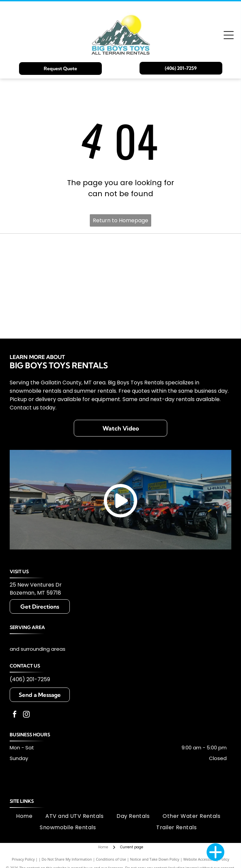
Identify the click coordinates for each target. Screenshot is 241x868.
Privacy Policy (23, 859)
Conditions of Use (111, 859)
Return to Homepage (120, 220)
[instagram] (26, 715)
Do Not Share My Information (67, 859)
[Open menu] (229, 35)
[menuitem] (24, 816)
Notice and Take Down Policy (155, 859)
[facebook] (15, 715)
